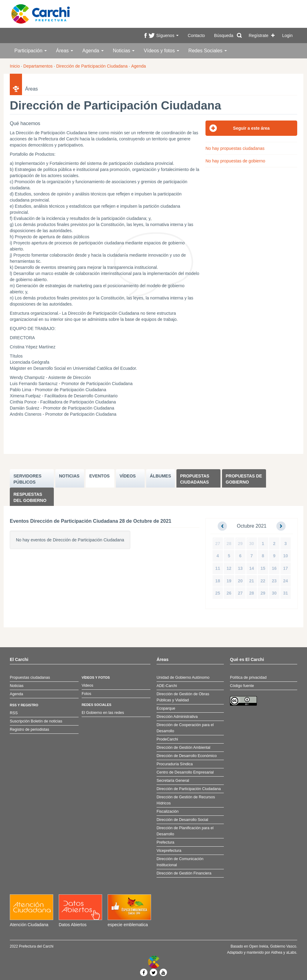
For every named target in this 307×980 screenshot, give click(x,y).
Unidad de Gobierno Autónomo (183, 677)
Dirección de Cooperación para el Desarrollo (185, 728)
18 (218, 581)
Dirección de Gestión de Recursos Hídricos (186, 800)
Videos (87, 685)
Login (287, 35)
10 (286, 556)
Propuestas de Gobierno (244, 479)
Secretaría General (173, 781)
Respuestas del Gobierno (30, 497)
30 (252, 544)
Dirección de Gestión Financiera (184, 873)
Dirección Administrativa (177, 717)
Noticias (124, 51)
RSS (14, 713)
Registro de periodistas (30, 729)
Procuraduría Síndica (175, 764)
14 (252, 568)
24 (286, 581)
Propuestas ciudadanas (195, 479)
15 (263, 568)
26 (229, 593)
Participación (31, 51)
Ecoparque (166, 708)
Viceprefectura (169, 851)
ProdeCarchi (167, 739)
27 (218, 544)
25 (218, 593)
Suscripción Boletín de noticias (36, 721)
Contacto (196, 35)
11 (218, 568)
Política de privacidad (248, 677)
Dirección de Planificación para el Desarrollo (185, 831)
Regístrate (259, 35)
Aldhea (277, 952)
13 (240, 568)
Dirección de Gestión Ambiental (183, 748)
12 (229, 568)
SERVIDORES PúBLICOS (28, 479)
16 (274, 568)
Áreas (65, 51)
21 (252, 581)
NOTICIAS (69, 476)
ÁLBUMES (160, 476)
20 (240, 581)
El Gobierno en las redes (103, 713)
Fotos (87, 694)
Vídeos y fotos (161, 51)
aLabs (291, 952)
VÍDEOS (128, 476)
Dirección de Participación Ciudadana (92, 66)
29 (240, 544)
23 (274, 581)
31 (286, 593)
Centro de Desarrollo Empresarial (185, 772)
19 (229, 581)
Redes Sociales (208, 51)
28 (229, 544)
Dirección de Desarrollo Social (182, 820)
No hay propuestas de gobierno (235, 161)
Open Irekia (259, 946)
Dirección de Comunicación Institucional (180, 862)
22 (263, 581)
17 (286, 568)
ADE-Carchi (167, 686)
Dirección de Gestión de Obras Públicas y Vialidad (183, 697)
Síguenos (167, 35)
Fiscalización (168, 811)
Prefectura (165, 842)
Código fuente (242, 686)
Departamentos (38, 66)
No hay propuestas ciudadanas (235, 148)
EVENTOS (100, 476)
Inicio (15, 66)
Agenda (93, 51)
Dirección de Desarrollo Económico (187, 756)
